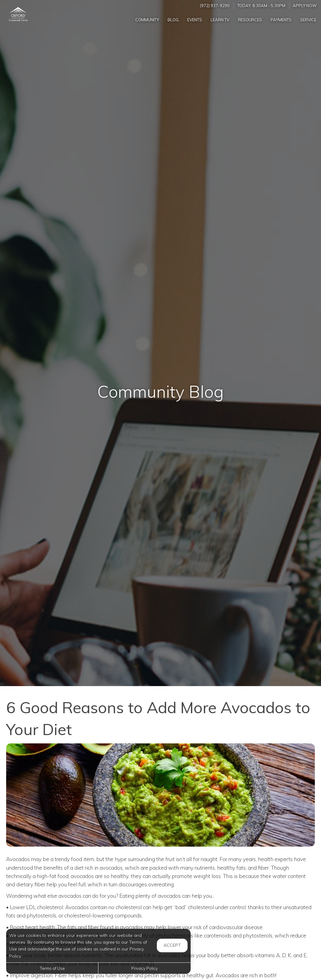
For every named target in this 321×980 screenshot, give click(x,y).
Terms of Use (52, 968)
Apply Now (305, 6)
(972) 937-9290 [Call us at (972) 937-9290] (215, 6)
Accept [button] (172, 945)
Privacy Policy (145, 968)
